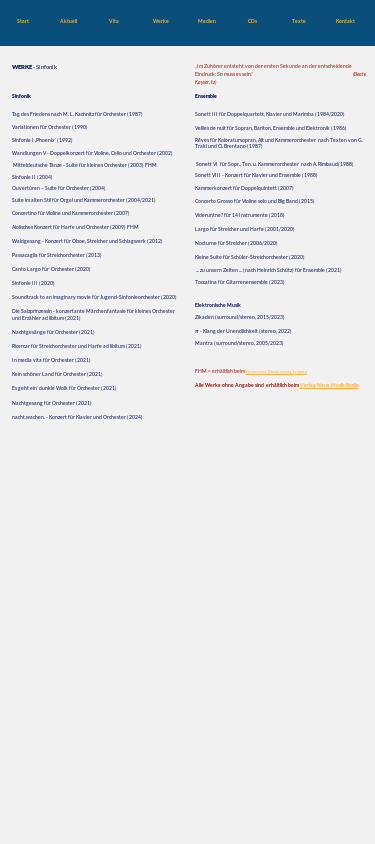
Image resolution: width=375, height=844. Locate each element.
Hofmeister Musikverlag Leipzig (276, 371)
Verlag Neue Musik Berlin (329, 385)
